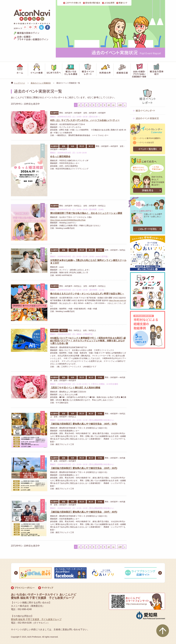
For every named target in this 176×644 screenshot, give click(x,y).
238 (120, 105)
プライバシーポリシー (25, 588)
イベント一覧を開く (148, 149)
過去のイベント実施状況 (41, 83)
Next (160, 573)
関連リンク (123, 3)
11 (113, 105)
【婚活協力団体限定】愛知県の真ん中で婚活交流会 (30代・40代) (84, 512)
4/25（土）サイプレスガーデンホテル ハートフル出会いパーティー (85, 120)
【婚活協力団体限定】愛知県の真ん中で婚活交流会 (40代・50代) (84, 424)
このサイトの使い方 (73, 3)
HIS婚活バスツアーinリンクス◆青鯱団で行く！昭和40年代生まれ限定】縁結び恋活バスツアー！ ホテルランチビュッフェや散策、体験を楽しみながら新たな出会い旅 (88, 341)
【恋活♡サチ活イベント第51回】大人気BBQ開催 (75, 388)
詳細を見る (148, 190)
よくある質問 (109, 3)
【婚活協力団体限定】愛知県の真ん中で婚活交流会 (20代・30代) (84, 468)
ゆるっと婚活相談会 (60, 156)
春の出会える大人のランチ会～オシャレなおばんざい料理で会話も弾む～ (87, 294)
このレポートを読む (148, 229)
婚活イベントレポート (145, 111)
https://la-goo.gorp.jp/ (118, 300)
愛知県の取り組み (93, 3)
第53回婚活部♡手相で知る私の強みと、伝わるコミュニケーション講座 (86, 213)
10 (109, 105)
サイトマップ (47, 588)
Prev (16, 573)
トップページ (19, 83)
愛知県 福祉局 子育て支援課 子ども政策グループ (36, 619)
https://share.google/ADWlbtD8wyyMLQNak (68, 220)
